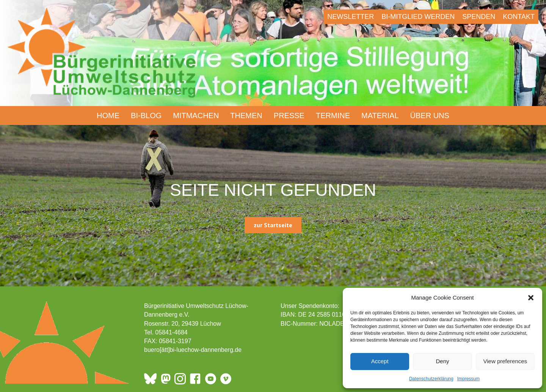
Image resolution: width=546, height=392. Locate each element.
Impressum (468, 379)
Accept (380, 361)
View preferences (505, 361)
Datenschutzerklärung (431, 379)
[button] (531, 298)
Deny (442, 361)
